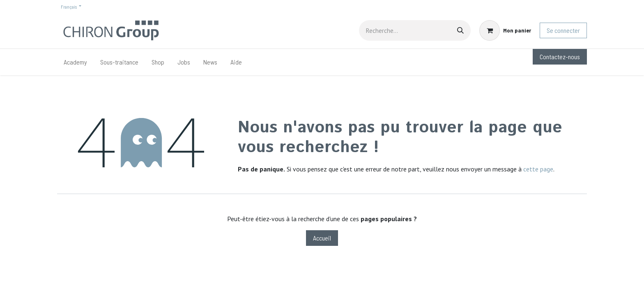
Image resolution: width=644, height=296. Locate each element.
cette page (538, 169)
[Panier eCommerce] (505, 30)
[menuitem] (75, 62)
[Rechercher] (460, 30)
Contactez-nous (560, 57)
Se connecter (563, 30)
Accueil (322, 238)
